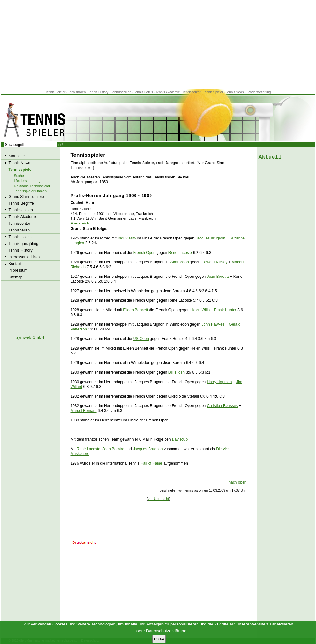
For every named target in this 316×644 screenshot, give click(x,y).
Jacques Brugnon (210, 238)
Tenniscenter (192, 92)
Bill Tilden (177, 372)
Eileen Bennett (135, 310)
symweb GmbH (30, 337)
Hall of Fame (151, 463)
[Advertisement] (158, 45)
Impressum (18, 270)
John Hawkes (213, 324)
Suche (19, 176)
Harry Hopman (219, 382)
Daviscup (180, 439)
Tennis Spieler (55, 92)
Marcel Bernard (84, 411)
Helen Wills (200, 310)
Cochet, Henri (83, 203)
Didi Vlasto (127, 238)
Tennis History (98, 92)
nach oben (237, 482)
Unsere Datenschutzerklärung (159, 631)
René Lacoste (89, 449)
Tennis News (235, 92)
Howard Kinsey (215, 262)
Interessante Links (24, 257)
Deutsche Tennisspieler (32, 186)
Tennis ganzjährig (23, 244)
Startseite (17, 156)
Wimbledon (179, 262)
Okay (159, 639)
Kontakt (15, 264)
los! (61, 145)
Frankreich (80, 223)
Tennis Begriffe (21, 203)
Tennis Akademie (168, 92)
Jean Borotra (218, 277)
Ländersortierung (259, 92)
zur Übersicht (158, 499)
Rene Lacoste (180, 253)
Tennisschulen (121, 92)
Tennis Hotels (144, 92)
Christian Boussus (222, 406)
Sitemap (16, 277)
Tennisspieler (21, 170)
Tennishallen (77, 92)
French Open (144, 253)
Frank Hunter (225, 310)
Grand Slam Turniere (26, 197)
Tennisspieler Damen (31, 191)
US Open (141, 339)
